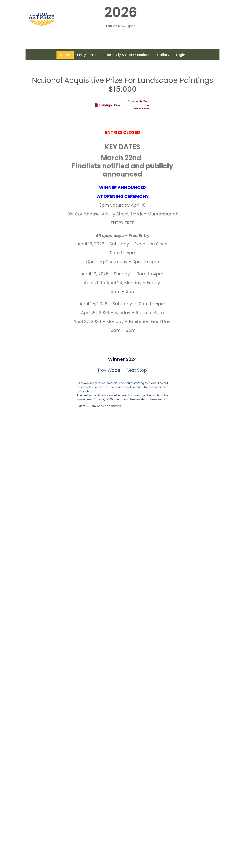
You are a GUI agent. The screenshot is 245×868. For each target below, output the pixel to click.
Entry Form (86, 55)
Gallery (163, 55)
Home (65, 55)
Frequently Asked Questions (126, 55)
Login (181, 55)
